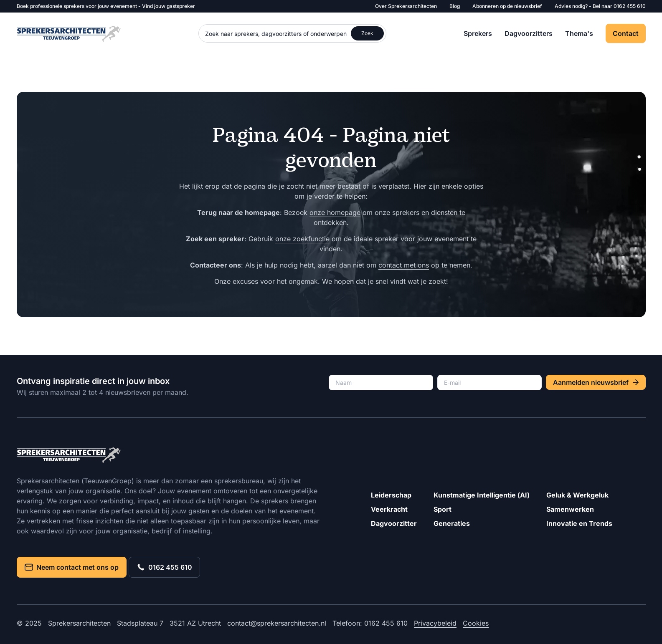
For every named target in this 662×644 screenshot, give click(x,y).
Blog (455, 6)
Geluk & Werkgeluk (577, 495)
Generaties (452, 523)
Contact (626, 33)
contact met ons (404, 265)
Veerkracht (389, 509)
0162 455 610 (630, 6)
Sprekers (478, 33)
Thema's (579, 33)
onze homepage (335, 212)
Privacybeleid (435, 623)
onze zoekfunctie (302, 239)
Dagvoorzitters (529, 33)
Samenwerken (570, 509)
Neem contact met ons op (72, 567)
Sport (443, 509)
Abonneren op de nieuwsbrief (507, 6)
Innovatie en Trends (579, 523)
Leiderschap (391, 495)
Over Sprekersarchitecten (406, 6)
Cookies (476, 623)
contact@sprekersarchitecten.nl (277, 623)
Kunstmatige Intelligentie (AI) (482, 495)
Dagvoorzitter (394, 523)
